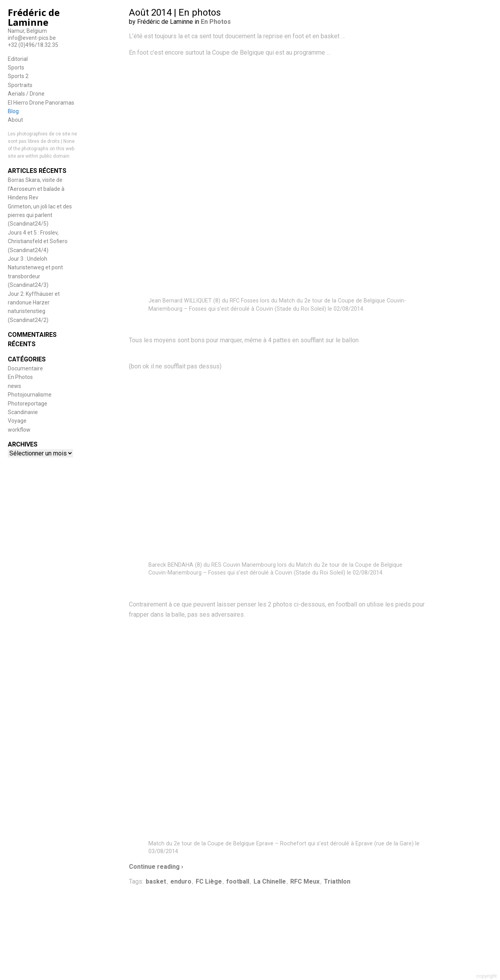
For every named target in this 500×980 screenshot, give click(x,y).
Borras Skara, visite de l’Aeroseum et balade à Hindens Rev (36, 189)
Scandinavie (23, 412)
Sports (16, 68)
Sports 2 (18, 76)
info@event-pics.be (32, 38)
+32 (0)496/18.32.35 (33, 45)
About (15, 120)
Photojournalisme (30, 395)
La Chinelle (270, 881)
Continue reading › (156, 867)
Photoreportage (28, 404)
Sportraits (20, 85)
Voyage (17, 421)
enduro (181, 881)
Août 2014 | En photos (175, 12)
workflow (19, 430)
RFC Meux (305, 881)
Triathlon (337, 881)
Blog (13, 111)
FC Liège (209, 881)
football (238, 881)
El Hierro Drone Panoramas (41, 103)
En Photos (20, 377)
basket (156, 881)
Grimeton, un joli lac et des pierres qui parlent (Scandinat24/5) (40, 215)
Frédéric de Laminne (34, 17)
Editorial (18, 59)
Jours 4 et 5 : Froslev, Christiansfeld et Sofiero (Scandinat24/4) (38, 241)
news (14, 386)
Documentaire (25, 368)
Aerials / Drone (26, 94)
